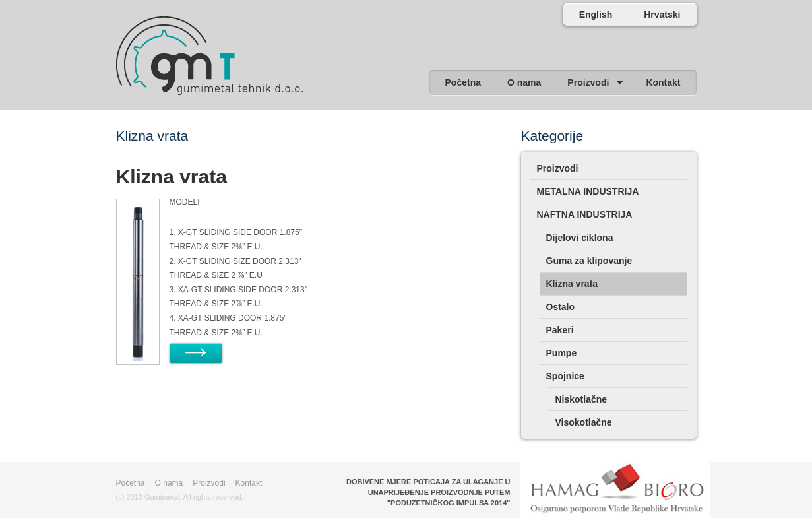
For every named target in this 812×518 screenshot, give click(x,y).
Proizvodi (558, 168)
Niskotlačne (581, 399)
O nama (169, 483)
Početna (131, 483)
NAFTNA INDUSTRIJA (585, 214)
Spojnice (565, 376)
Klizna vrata (172, 177)
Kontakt (249, 483)
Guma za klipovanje (589, 261)
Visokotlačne (584, 422)
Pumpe (562, 353)
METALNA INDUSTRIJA (588, 191)
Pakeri (560, 330)
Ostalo (561, 307)
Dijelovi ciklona (580, 238)
